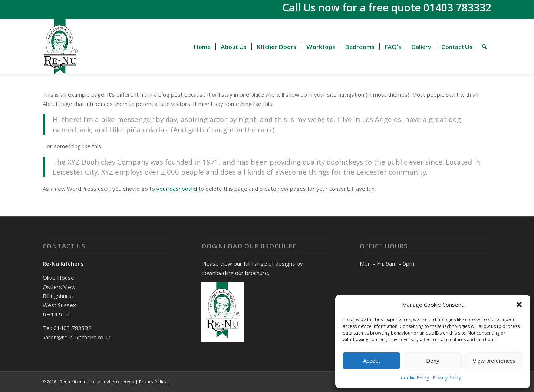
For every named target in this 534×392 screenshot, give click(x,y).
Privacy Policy (447, 378)
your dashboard (177, 189)
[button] (519, 305)
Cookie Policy (415, 378)
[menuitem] (202, 47)
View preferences (494, 361)
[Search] (484, 47)
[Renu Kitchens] (61, 47)
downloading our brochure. (235, 273)
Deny (433, 361)
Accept (372, 361)
